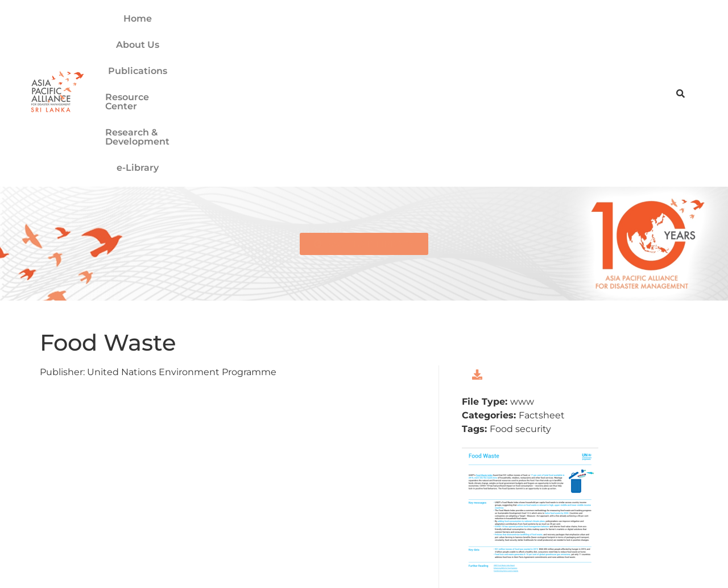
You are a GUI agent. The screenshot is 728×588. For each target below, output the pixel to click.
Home (151, 36)
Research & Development (473, 36)
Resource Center (357, 36)
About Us (204, 36)
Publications (272, 36)
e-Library (570, 36)
